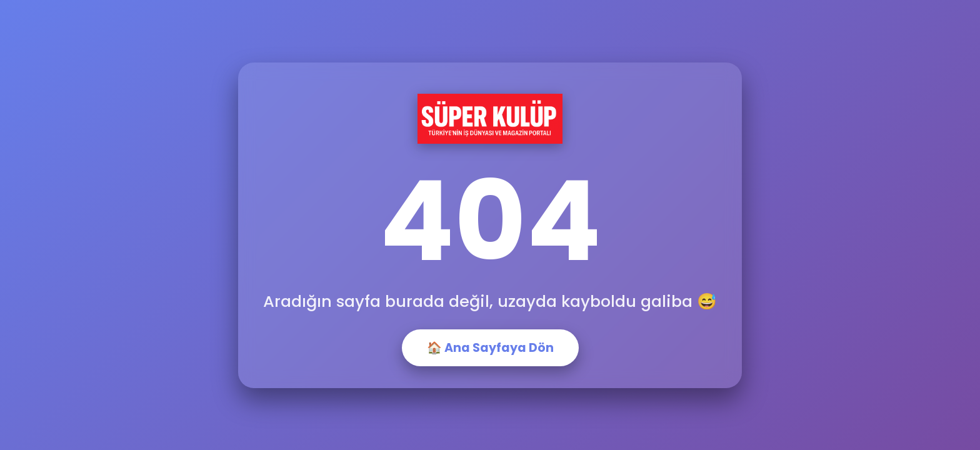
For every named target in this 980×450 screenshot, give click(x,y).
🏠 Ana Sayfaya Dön (490, 348)
